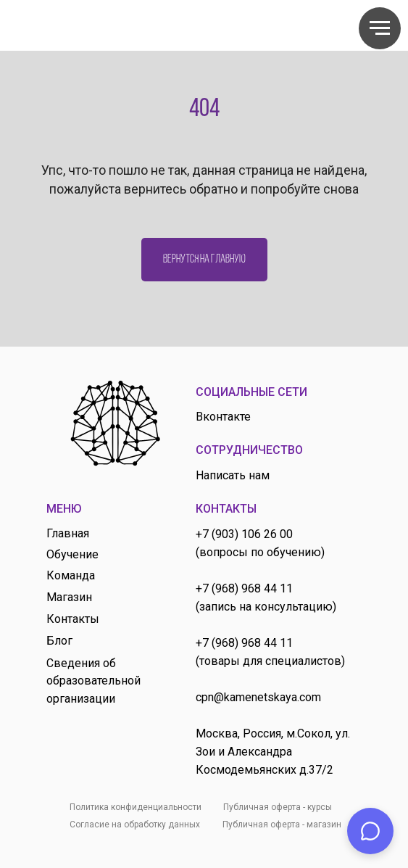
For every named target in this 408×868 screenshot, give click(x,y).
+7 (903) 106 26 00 (244, 534)
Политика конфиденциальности (136, 807)
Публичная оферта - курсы (278, 807)
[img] (115, 423)
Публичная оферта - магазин (282, 824)
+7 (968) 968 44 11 (244, 588)
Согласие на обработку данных (135, 824)
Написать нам (233, 475)
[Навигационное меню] (380, 28)
